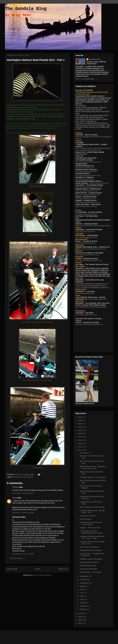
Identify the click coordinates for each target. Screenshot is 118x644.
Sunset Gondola (27, 477)
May (82, 596)
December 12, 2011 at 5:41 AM (23, 554)
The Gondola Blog (26, 9)
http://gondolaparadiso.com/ (86, 199)
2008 (80, 620)
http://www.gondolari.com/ (85, 293)
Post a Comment (16, 559)
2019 (80, 424)
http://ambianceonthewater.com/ (88, 255)
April (82, 599)
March (83, 603)
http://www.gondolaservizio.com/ (88, 202)
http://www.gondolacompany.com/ (88, 162)
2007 (80, 623)
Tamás (15, 498)
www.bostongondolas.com (85, 243)
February (84, 606)
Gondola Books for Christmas (91, 550)
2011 (80, 450)
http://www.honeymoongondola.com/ (89, 324)
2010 (80, 613)
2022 (80, 417)
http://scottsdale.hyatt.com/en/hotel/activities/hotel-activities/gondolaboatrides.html (93, 149)
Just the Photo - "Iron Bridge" (91, 572)
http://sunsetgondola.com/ (99, 183)
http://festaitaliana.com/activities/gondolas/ (91, 307)
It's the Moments (86, 519)
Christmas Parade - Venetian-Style (93, 477)
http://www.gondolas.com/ (85, 179)
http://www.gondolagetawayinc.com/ (89, 187)
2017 (80, 430)
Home (38, 569)
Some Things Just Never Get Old (92, 507)
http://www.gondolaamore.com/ (87, 191)
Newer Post (12, 569)
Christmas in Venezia (88, 516)
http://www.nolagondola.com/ (86, 237)
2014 (80, 440)
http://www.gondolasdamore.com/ (88, 195)
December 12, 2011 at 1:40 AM (23, 513)
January (83, 609)
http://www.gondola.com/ (85, 168)
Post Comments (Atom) (43, 575)
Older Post (63, 569)
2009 (80, 617)
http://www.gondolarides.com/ (87, 171)
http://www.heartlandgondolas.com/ (89, 261)
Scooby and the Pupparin (89, 562)
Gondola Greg (94, 59)
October (83, 580)
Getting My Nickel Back (88, 569)
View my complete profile (85, 79)
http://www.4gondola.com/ (85, 231)
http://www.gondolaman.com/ (86, 214)
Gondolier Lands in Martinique (91, 559)
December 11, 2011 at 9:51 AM (23, 493)
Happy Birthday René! (88, 566)
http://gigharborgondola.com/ (86, 315)
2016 (80, 434)
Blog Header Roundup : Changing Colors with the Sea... (92, 467)
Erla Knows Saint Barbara (89, 547)
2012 (80, 447)
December (84, 453)
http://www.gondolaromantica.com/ (93, 249)
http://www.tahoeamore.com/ (86, 206)
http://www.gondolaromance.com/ (88, 175)
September (84, 583)
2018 (80, 427)
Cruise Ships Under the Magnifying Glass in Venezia (91, 532)
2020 (80, 420)
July (82, 589)
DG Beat (16, 487)
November (84, 576)
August (83, 586)
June (82, 593)
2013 (80, 443)
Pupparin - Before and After (90, 528)
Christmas (16, 477)
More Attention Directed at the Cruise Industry (91, 523)
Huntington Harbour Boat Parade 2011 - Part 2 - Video (92, 537)
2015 (80, 437)
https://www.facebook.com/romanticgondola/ (93, 226)
